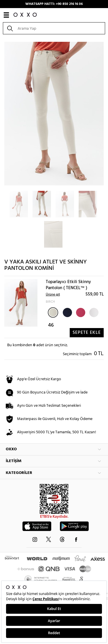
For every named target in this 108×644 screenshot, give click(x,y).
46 (51, 325)
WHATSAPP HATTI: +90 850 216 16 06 (54, 4)
